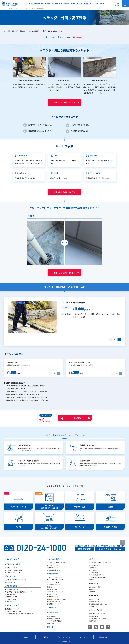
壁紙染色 (50, 587)
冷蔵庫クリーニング (53, 568)
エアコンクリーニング (13, 564)
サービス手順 (65, 37)
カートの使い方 (93, 570)
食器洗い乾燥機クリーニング (55, 570)
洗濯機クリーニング (12, 605)
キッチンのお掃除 (53, 559)
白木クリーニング (52, 594)
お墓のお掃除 (51, 623)
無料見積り (79, 37)
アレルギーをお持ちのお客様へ (98, 577)
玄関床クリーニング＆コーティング (57, 599)
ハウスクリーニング (12, 559)
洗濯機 (73, 4)
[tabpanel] (64, 243)
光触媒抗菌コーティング (54, 618)
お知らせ (92, 580)
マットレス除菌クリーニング (55, 580)
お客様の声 (92, 592)
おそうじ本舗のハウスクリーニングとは (100, 563)
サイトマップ (84, 637)
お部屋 (86, 4)
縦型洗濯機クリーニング (12, 609)
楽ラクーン (92, 606)
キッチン (80, 4)
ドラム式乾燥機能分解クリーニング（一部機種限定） (20, 614)
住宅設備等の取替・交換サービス (98, 604)
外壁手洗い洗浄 (51, 616)
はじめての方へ (93, 565)
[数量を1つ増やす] (119, 340)
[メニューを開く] (125, 4)
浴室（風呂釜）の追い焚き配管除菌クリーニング (19, 592)
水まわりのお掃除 (11, 586)
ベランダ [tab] (31, 216)
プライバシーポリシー (64, 637)
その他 (102, 4)
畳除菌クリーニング (53, 597)
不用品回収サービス (95, 602)
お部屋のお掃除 (52, 574)
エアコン (48, 4)
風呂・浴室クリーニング (12, 589)
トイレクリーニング (11, 599)
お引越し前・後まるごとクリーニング (16, 580)
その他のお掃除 (52, 612)
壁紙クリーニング (52, 589)
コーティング (94, 4)
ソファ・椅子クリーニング (55, 582)
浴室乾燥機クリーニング (12, 597)
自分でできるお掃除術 (95, 587)
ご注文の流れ (93, 568)
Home (26, 637)
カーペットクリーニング (54, 585)
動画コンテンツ (93, 589)
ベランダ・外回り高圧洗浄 (55, 621)
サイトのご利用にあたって (96, 575)
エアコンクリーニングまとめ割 (14, 570)
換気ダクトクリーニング (54, 601)
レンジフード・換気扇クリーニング (57, 563)
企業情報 (45, 637)
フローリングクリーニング (55, 577)
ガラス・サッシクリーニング (55, 592)
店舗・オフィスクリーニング (97, 614)
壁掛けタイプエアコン (11, 568)
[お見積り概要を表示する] (118, 4)
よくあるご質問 (93, 572)
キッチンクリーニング (53, 565)
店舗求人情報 (93, 621)
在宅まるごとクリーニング (12, 582)
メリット (51, 37)
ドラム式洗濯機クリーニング (13, 611)
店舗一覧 (50, 627)
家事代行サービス (94, 599)
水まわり (66, 4)
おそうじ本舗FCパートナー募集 (98, 618)
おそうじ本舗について (36, 4)
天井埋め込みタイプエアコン (13, 572)
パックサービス (57, 4)
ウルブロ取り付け (10, 594)
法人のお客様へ (93, 616)
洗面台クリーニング (11, 602)
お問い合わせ (103, 637)
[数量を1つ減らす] (110, 340)
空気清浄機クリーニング (54, 604)
